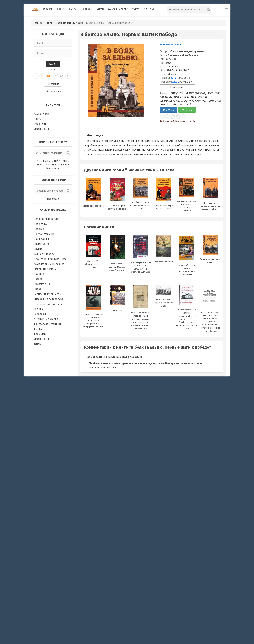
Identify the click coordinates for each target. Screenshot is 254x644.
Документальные (44, 234)
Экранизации (42, 129)
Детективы (40, 224)
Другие (38, 249)
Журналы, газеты (44, 254)
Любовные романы (45, 269)
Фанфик (38, 329)
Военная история (170, 45)
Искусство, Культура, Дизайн (52, 259)
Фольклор (40, 334)
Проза (37, 289)
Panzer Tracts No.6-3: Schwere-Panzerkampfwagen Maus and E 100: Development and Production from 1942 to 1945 (187, 312)
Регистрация (52, 84)
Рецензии (40, 124)
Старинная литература (48, 304)
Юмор (37, 344)
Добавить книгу (118, 9)
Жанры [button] (73, 9)
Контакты (150, 9)
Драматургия (42, 244)
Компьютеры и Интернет (49, 264)
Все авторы (53, 168)
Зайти (53, 64)
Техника (39, 309)
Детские (39, 229)
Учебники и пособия (46, 319)
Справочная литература (48, 299)
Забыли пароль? (53, 91)
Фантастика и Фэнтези (48, 324)
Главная (48, 9)
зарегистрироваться (102, 367)
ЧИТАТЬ (187, 110)
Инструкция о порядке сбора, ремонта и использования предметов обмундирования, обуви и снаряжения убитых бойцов (210, 313)
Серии (100, 9)
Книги (61, 9)
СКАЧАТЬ (168, 110)
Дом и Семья (41, 239)
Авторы (88, 9)
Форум (136, 9)
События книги (177, 87)
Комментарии (42, 114)
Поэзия (38, 279)
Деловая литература (46, 219)
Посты (37, 119)
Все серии (53, 199)
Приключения (42, 284)
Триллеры (40, 314)
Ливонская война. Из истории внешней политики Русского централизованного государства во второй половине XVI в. (140, 312)
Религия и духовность (47, 294)
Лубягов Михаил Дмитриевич (186, 51)
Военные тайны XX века (69, 23)
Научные (39, 274)
